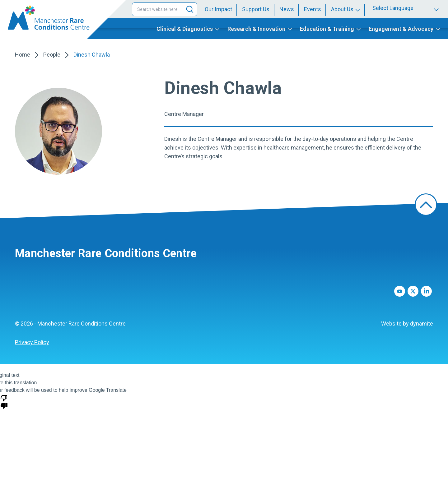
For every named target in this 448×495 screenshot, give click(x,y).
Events (313, 9)
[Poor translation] (4, 401)
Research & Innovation (256, 29)
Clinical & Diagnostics (185, 29)
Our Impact (218, 9)
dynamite (422, 324)
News (287, 9)
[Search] (190, 9)
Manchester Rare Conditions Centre (106, 253)
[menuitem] (221, 9)
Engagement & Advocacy (401, 29)
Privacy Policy (32, 342)
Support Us (256, 9)
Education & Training (327, 29)
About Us (342, 9)
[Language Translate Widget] (406, 8)
